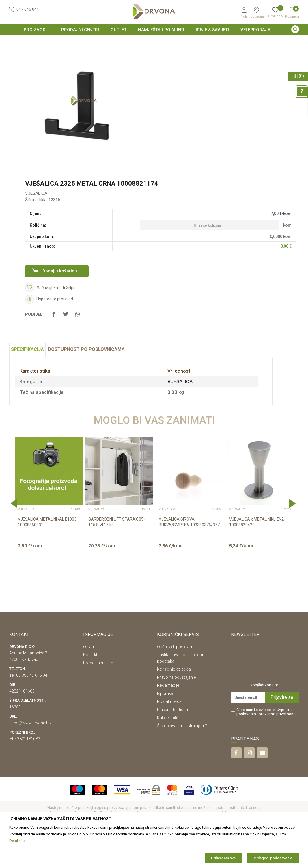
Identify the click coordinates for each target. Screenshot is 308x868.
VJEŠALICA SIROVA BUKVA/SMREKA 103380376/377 (189, 557)
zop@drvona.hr (264, 720)
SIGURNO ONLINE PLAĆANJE (154, 42)
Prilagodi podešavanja (273, 858)
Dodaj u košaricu (60, 306)
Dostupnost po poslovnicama (86, 385)
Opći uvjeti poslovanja (177, 682)
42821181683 (22, 726)
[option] (154, 42)
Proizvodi (17, 53)
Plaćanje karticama (174, 745)
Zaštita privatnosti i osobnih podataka (182, 693)
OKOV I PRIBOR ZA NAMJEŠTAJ (55, 53)
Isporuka (165, 729)
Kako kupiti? (168, 753)
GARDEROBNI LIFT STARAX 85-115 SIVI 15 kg (117, 557)
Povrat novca (169, 737)
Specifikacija (27, 385)
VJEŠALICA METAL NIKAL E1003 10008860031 (47, 557)
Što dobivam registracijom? (182, 761)
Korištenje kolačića (174, 704)
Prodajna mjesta (98, 698)
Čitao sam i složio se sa (266, 747)
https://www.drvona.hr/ (30, 758)
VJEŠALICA (96, 53)
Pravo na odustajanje (176, 712)
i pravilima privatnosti (276, 749)
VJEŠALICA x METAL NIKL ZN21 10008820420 (258, 557)
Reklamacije (168, 721)
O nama (90, 682)
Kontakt (90, 690)
